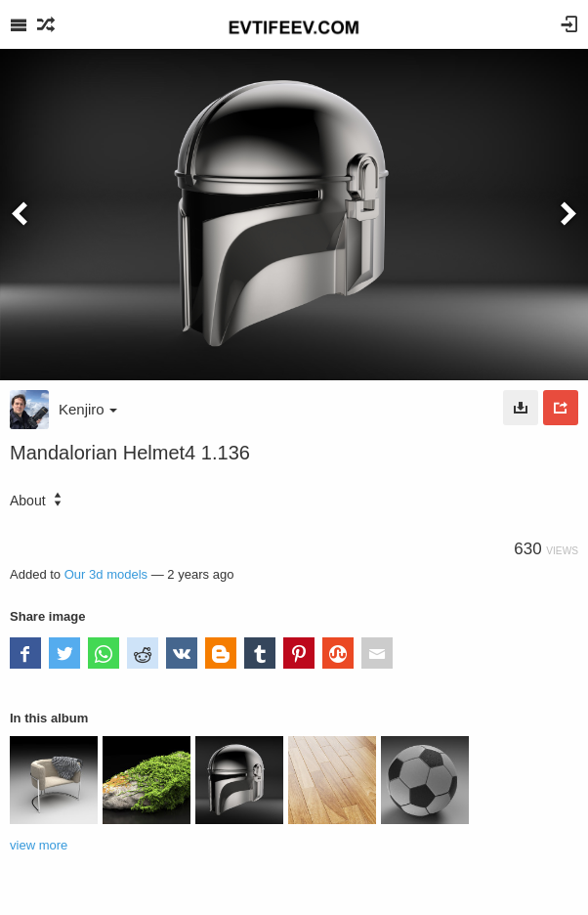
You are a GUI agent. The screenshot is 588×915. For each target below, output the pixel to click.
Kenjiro (88, 409)
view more (39, 845)
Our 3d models (106, 574)
